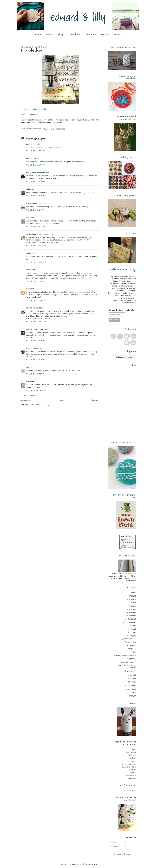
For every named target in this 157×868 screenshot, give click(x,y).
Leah (28, 367)
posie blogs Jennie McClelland (39, 234)
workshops (75, 35)
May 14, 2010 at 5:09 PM (36, 390)
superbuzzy (132, 770)
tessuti (134, 773)
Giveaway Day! (131, 642)
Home (61, 401)
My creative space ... (129, 639)
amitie (134, 749)
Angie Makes (92, 865)
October (131, 619)
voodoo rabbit (131, 779)
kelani (134, 761)
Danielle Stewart (130, 752)
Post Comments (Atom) (40, 405)
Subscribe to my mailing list (122, 310)
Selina (29, 189)
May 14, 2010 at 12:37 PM (36, 322)
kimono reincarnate (129, 764)
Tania (28, 218)
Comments (115, 847)
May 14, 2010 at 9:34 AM (36, 300)
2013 (131, 599)
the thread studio (130, 791)
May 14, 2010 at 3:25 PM (36, 341)
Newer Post (26, 401)
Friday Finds (132, 645)
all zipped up (132, 659)
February (131, 682)
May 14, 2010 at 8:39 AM (36, 281)
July (133, 629)
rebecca (29, 270)
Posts (113, 842)
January (131, 685)
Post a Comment (30, 395)
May (131, 636)
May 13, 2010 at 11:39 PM (36, 262)
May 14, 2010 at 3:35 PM (36, 360)
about (50, 35)
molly (28, 253)
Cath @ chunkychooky (35, 329)
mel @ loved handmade (36, 173)
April (132, 675)
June (132, 632)
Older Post (95, 401)
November (130, 616)
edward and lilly (34, 129)
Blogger (127, 854)
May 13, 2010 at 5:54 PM (36, 165)
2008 (130, 693)
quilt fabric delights (129, 767)
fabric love (132, 652)
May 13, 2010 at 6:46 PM (36, 210)
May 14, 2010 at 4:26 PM (36, 374)
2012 (131, 603)
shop (61, 35)
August (131, 626)
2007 (131, 696)
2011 (131, 606)
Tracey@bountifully (34, 203)
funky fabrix (132, 758)
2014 (131, 596)
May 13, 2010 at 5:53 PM (36, 151)
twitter (105, 35)
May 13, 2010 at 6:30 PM (36, 196)
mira (28, 289)
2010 (131, 609)
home (38, 35)
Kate (28, 382)
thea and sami (131, 776)
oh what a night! (130, 671)
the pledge (42, 109)
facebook (91, 35)
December (130, 612)
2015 (131, 593)
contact (118, 35)
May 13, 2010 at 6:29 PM (36, 182)
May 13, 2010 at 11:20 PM (36, 246)
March (131, 679)
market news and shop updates (124, 655)
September (130, 622)
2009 (130, 689)
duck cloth (133, 755)
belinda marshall (33, 308)
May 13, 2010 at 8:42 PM (36, 227)
